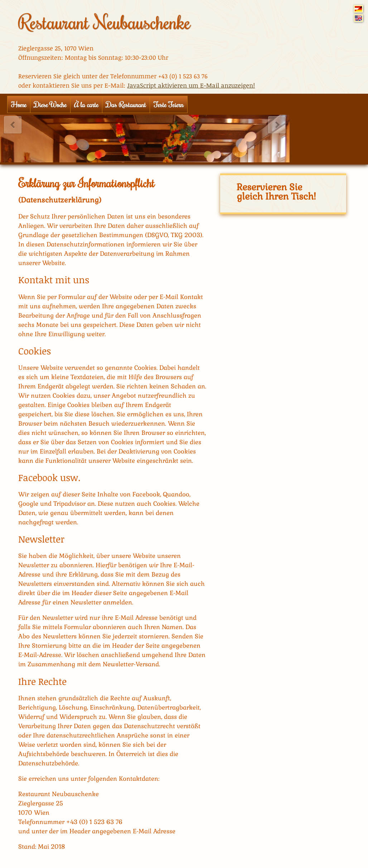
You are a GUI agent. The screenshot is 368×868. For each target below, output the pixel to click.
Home (19, 104)
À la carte (86, 104)
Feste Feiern (169, 104)
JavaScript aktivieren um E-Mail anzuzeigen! (191, 85)
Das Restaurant (126, 104)
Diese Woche (50, 104)
